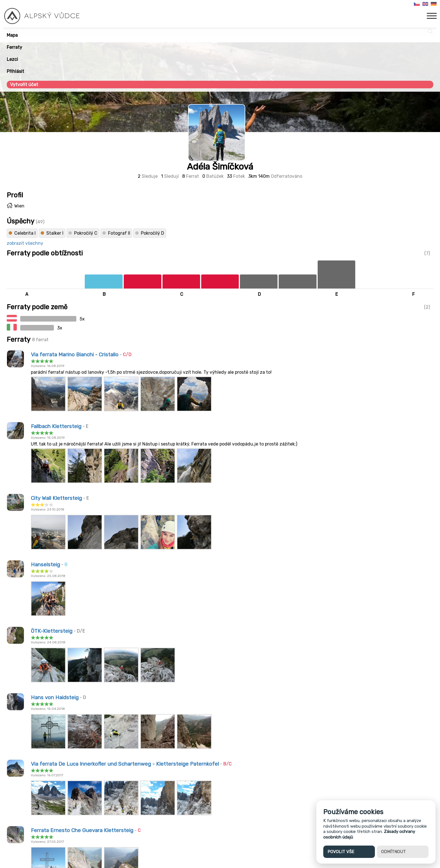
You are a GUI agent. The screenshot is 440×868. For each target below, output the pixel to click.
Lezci (12, 59)
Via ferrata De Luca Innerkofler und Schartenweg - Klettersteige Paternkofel (125, 764)
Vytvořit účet (24, 85)
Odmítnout (393, 852)
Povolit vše (341, 852)
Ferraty (14, 47)
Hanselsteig (45, 565)
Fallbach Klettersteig (56, 426)
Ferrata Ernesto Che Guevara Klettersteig (82, 830)
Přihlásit (15, 71)
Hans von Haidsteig (55, 698)
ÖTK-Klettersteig (52, 631)
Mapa (12, 35)
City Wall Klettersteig (56, 498)
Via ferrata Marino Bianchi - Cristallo (75, 355)
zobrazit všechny (25, 243)
